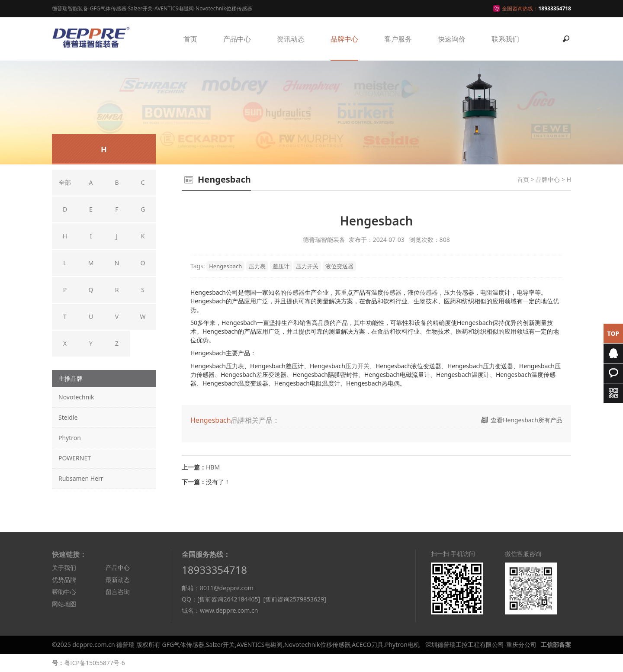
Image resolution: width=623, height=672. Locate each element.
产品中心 (237, 39)
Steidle (68, 417)
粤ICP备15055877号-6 (95, 663)
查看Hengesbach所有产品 (527, 420)
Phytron (70, 438)
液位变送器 (339, 266)
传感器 (295, 292)
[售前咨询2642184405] (229, 599)
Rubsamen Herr (81, 478)
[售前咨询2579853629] (294, 599)
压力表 (257, 266)
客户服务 (398, 39)
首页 (190, 39)
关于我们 (64, 568)
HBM (213, 467)
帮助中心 (64, 592)
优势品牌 (64, 580)
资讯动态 (291, 39)
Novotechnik (76, 397)
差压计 (281, 266)
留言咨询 (118, 592)
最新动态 (118, 580)
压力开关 (307, 266)
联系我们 (505, 39)
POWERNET (75, 458)
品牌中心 (344, 39)
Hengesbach (225, 266)
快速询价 (452, 39)
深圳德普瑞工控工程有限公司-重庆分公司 (481, 645)
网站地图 (64, 604)
